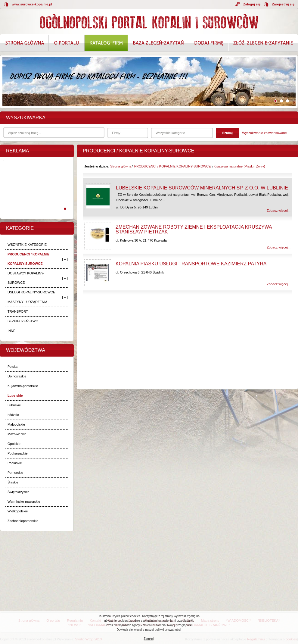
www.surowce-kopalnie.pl (32, 4)
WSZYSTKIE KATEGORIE (27, 245)
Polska (12, 367)
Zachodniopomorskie (23, 521)
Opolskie (14, 444)
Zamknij (149, 639)
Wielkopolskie (18, 511)
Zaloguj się (252, 4)
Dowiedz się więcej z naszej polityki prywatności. (149, 630)
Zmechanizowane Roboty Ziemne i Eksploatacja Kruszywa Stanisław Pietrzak (194, 229)
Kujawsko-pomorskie (23, 386)
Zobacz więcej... (279, 211)
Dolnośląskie (17, 376)
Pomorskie (15, 473)
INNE (11, 331)
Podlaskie (15, 463)
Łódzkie (13, 415)
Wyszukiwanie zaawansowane (264, 133)
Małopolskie (16, 424)
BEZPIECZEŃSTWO (23, 321)
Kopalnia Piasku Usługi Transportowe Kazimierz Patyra (191, 264)
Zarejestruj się (283, 4)
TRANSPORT (18, 311)
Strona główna (121, 166)
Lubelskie (15, 395)
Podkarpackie (18, 453)
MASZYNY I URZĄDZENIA (27, 302)
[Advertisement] (36, 193)
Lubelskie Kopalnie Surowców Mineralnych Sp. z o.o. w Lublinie (202, 188)
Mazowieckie (17, 434)
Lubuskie (14, 405)
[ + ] (65, 259)
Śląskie (13, 482)
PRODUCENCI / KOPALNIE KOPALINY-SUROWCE (28, 259)
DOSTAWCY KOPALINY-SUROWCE (26, 278)
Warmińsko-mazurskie (24, 502)
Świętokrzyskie (19, 492)
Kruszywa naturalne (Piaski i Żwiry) (239, 166)
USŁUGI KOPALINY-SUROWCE (31, 292)
